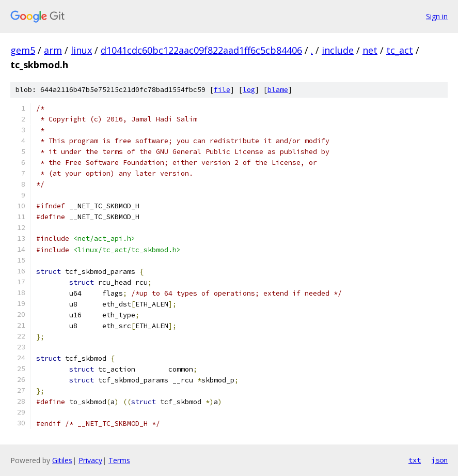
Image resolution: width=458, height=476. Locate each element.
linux (81, 50)
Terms (119, 460)
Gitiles (62, 460)
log (249, 90)
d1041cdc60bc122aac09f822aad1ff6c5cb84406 (201, 50)
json (439, 460)
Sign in (437, 16)
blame (278, 90)
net (370, 50)
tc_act (400, 50)
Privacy (90, 460)
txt (415, 460)
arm (53, 50)
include (338, 50)
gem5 (23, 50)
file (222, 90)
